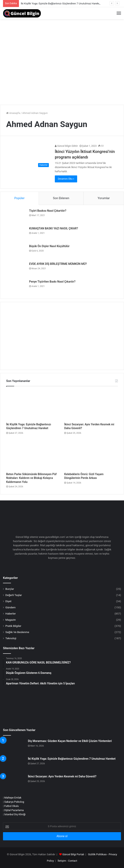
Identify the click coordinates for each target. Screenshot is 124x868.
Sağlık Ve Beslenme (17, 632)
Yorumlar (104, 198)
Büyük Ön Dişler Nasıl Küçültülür (49, 246)
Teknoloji (11, 638)
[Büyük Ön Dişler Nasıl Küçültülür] (15, 252)
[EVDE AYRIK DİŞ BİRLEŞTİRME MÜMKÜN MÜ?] (15, 270)
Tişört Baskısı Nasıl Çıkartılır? (48, 211)
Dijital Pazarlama (14, 810)
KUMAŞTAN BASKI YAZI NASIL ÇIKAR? (54, 228)
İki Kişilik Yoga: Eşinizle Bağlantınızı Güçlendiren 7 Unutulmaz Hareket (61, 3)
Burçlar (10, 589)
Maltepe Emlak (13, 798)
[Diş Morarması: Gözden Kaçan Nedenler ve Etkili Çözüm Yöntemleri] (14, 747)
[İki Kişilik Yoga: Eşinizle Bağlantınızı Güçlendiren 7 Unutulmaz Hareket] (33, 405)
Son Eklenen (61, 198)
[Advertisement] (62, 72)
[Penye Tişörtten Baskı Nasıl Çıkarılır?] (15, 287)
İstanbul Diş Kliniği (15, 814)
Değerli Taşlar (14, 595)
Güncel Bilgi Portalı (73, 854)
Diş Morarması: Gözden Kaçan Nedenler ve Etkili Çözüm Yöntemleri (70, 741)
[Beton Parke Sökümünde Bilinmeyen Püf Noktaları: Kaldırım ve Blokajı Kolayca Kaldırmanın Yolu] (33, 455)
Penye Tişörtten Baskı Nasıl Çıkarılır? (52, 282)
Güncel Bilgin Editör (66, 146)
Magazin (11, 620)
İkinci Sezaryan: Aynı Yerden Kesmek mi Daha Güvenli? (62, 776)
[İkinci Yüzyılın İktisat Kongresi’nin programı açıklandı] (29, 157)
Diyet (8, 601)
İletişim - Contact (67, 861)
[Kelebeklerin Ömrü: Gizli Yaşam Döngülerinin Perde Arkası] (91, 455)
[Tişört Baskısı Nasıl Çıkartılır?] (15, 216)
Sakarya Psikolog (14, 802)
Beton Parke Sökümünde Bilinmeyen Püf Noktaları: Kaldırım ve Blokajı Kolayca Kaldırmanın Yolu (31, 478)
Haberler (11, 614)
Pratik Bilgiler (13, 626)
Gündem (10, 607)
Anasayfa (13, 113)
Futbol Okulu (11, 806)
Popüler (19, 198)
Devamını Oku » (66, 179)
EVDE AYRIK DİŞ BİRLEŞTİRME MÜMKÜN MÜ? (58, 264)
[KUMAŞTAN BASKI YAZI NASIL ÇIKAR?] (15, 234)
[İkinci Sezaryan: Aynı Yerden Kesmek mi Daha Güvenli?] (91, 405)
